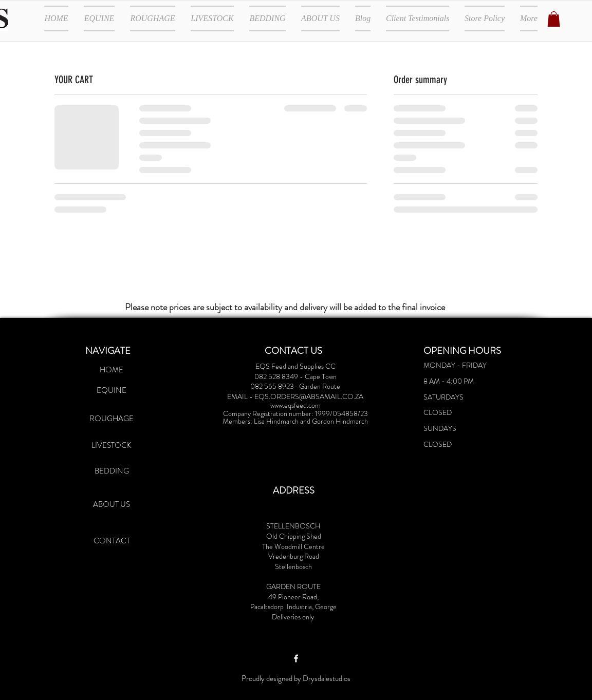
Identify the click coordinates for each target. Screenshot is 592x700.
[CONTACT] (112, 541)
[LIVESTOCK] (112, 445)
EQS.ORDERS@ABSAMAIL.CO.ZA (309, 396)
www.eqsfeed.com (295, 405)
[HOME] (112, 370)
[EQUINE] (112, 390)
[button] (554, 19)
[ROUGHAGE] (112, 419)
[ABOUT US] (112, 504)
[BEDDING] (112, 471)
